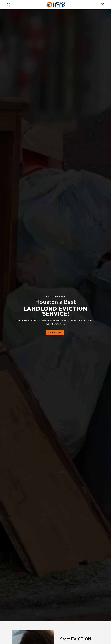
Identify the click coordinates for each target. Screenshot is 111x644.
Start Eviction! (55, 333)
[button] (102, 5)
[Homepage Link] (55, 4)
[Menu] (9, 5)
